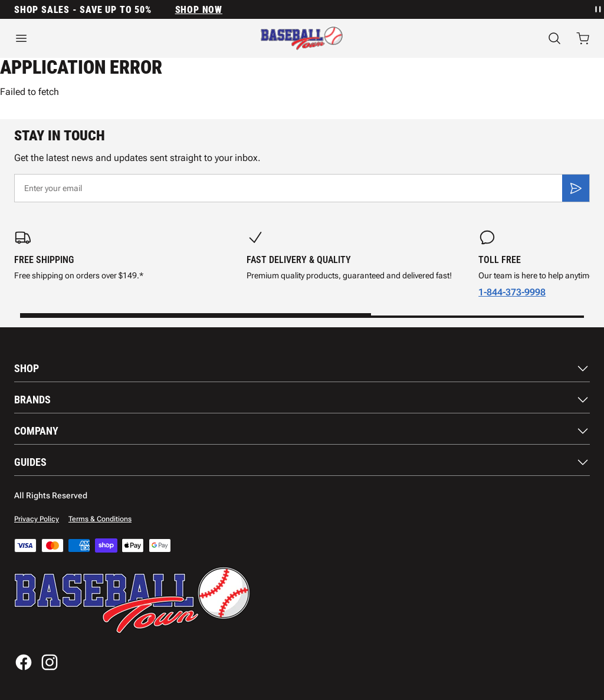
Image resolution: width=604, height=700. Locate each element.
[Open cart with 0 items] (583, 39)
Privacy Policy (37, 519)
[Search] (554, 39)
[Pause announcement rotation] (597, 9)
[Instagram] (50, 662)
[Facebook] (24, 662)
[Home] (302, 39)
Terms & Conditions (100, 519)
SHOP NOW (199, 10)
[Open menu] (101, 39)
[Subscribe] (576, 188)
